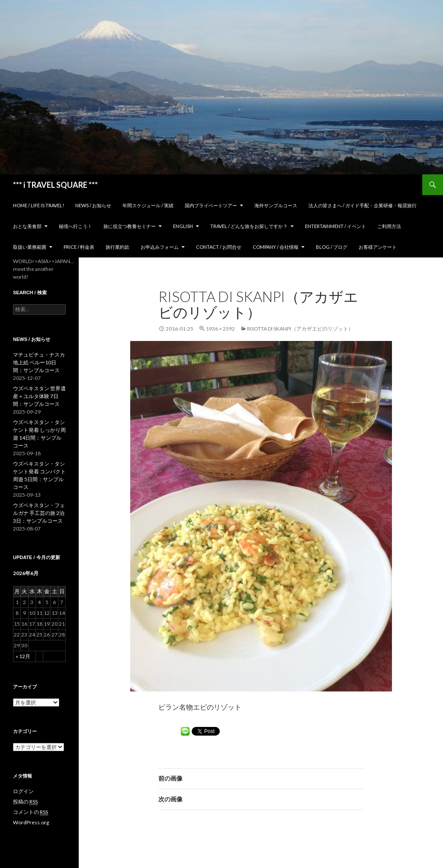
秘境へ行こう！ (75, 226)
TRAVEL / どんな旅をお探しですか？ (249, 226)
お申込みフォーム (160, 247)
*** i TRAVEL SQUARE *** (55, 185)
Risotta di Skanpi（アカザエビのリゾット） (300, 329)
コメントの (30, 812)
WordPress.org (31, 822)
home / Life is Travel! (39, 205)
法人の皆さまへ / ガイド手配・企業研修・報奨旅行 (363, 205)
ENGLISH (183, 226)
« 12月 (23, 656)
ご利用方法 (389, 226)
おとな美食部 (27, 226)
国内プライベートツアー (211, 205)
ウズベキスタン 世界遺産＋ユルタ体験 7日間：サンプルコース (39, 396)
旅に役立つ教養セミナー (130, 226)
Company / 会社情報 (276, 247)
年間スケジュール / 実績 (148, 205)
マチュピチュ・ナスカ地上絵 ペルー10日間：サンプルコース (39, 362)
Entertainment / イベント (335, 226)
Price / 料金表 (79, 247)
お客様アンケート (378, 247)
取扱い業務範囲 (30, 247)
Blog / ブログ (332, 247)
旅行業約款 (117, 247)
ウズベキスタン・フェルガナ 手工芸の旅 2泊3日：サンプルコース (39, 513)
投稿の (25, 802)
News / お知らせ (93, 205)
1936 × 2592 (220, 329)
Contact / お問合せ (219, 247)
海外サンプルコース (276, 205)
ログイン (23, 791)
